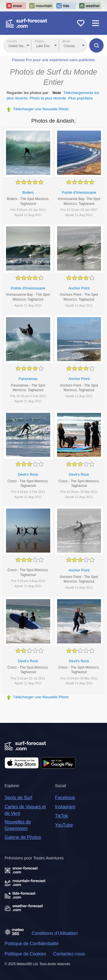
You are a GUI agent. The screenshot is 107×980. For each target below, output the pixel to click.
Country (12, 41)
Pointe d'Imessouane (79, 192)
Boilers (28, 192)
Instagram (65, 807)
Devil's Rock (28, 474)
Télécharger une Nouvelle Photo (41, 109)
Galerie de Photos (23, 837)
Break (66, 41)
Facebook (65, 798)
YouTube (64, 825)
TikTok (62, 816)
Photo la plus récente (48, 98)
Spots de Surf (18, 798)
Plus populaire (80, 98)
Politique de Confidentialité (32, 944)
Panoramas (28, 379)
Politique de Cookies (25, 954)
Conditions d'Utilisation (55, 933)
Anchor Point (79, 288)
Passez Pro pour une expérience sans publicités (53, 60)
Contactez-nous (69, 954)
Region (39, 41)
